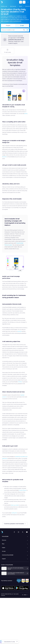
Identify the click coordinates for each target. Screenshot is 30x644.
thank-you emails (15, 505)
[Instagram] (18, 532)
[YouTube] (27, 532)
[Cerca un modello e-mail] (12, 30)
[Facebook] (14, 532)
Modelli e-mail (4, 6)
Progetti (8, 26)
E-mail (22, 26)
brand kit (19, 331)
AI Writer (20, 382)
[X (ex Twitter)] (23, 532)
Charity (21, 6)
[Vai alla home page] (2, 2)
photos (26, 114)
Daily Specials (13, 6)
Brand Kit (4, 157)
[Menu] (28, 2)
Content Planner (23, 490)
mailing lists (14, 513)
